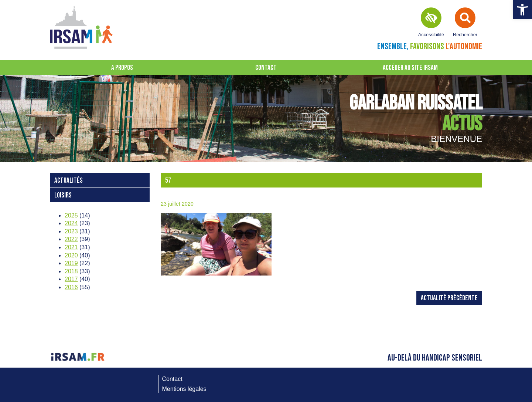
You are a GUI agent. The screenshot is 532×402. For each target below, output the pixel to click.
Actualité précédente (449, 298)
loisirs (63, 195)
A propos (122, 68)
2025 (71, 215)
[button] (522, 10)
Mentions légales (184, 389)
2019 (71, 263)
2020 (71, 255)
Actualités (69, 181)
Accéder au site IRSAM (410, 68)
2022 (71, 239)
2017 (71, 279)
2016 (71, 287)
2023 (71, 231)
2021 (71, 247)
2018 (71, 271)
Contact (266, 68)
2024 (71, 223)
